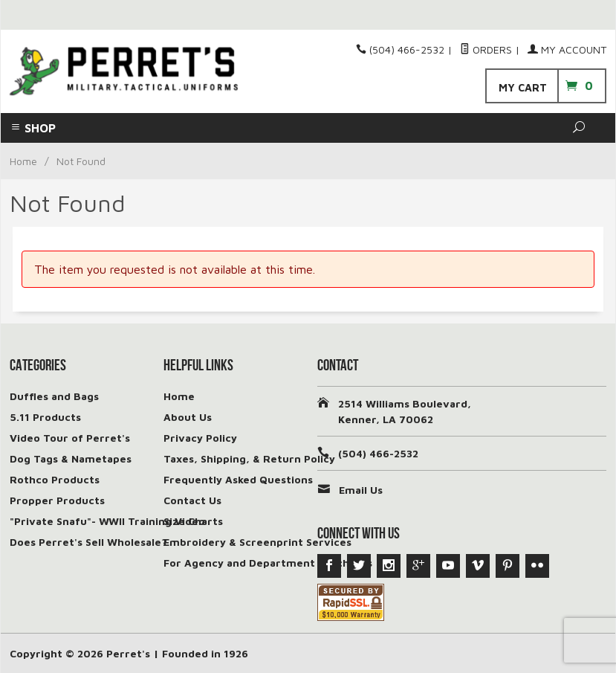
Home (23, 161)
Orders (486, 49)
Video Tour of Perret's (70, 438)
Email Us (361, 490)
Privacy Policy (200, 438)
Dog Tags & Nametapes (71, 458)
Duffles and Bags (54, 396)
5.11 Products (45, 417)
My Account (567, 49)
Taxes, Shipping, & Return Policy (249, 458)
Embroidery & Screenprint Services (257, 542)
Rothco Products (55, 479)
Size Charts (193, 521)
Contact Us (192, 500)
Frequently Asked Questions (238, 479)
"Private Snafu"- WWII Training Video (107, 521)
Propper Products (57, 500)
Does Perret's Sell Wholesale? (88, 542)
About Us (188, 417)
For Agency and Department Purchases (268, 563)
